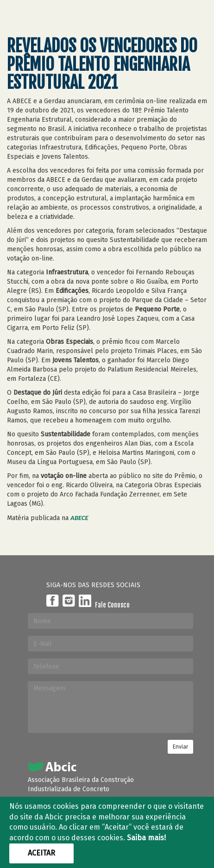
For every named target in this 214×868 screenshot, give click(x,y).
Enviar (180, 747)
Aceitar (41, 853)
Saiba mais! (146, 838)
